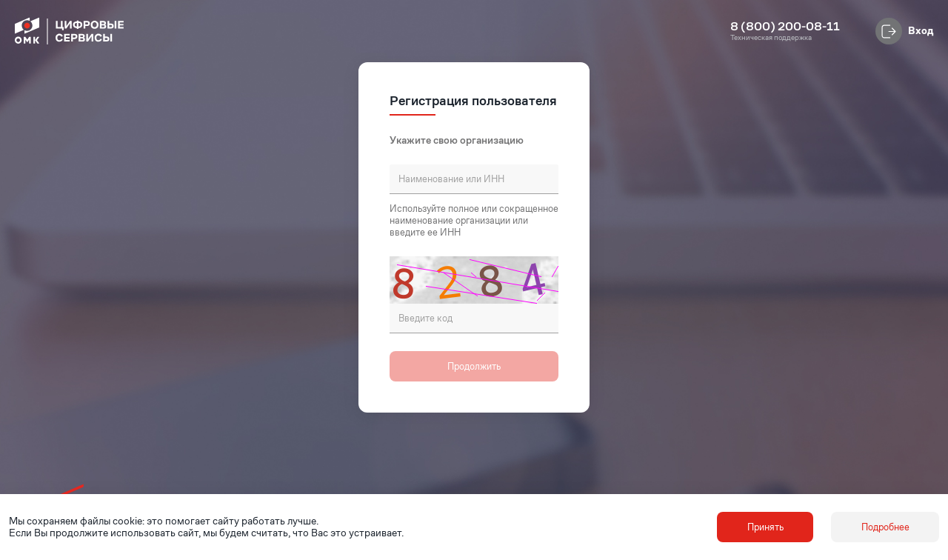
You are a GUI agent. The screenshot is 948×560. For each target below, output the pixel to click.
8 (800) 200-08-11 (785, 27)
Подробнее (885, 527)
